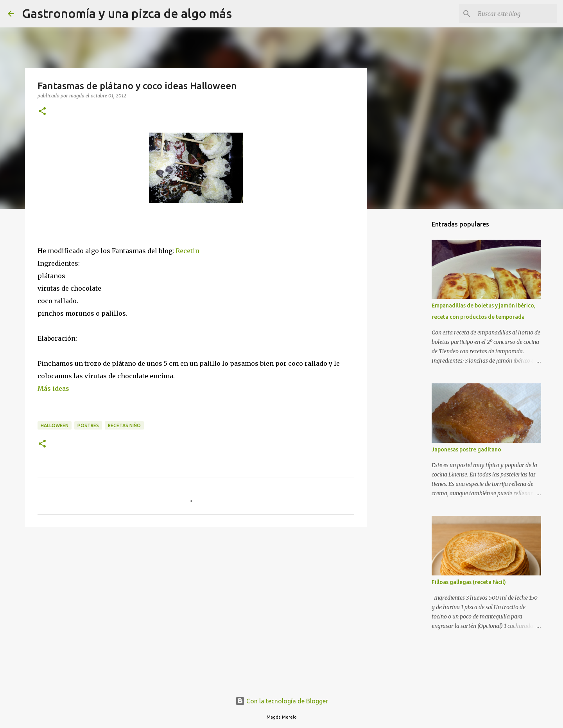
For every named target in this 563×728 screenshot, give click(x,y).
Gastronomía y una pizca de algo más (127, 13)
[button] (42, 112)
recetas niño (124, 425)
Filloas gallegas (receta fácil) (469, 582)
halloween (55, 425)
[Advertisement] (196, 594)
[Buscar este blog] (516, 14)
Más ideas (53, 388)
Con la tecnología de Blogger (282, 701)
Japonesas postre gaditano (466, 449)
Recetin (188, 251)
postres (88, 425)
